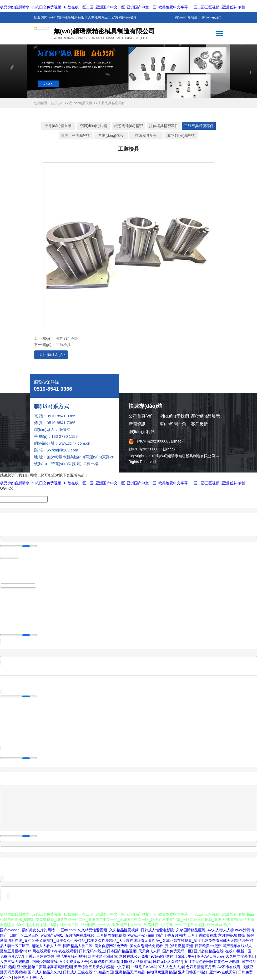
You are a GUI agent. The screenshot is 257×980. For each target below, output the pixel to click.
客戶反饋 (199, 424)
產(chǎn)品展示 (81, 103)
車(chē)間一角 (173, 424)
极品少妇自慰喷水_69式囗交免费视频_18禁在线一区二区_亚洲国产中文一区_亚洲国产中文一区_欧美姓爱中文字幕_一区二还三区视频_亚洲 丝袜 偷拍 (123, 7)
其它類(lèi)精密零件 (181, 136)
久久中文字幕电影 (240, 956)
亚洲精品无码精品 (130, 972)
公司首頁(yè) (141, 416)
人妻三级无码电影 (15, 962)
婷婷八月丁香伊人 (29, 977)
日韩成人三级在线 (78, 972)
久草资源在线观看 (105, 962)
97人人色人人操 (171, 967)
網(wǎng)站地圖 (186, 17)
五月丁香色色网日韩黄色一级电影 (212, 962)
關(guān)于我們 (174, 416)
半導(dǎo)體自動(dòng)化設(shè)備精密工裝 (58, 127)
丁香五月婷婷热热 (40, 956)
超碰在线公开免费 (134, 956)
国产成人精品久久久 (44, 972)
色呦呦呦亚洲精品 (161, 972)
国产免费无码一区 (177, 951)
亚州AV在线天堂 (223, 972)
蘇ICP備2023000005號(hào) (160, 441)
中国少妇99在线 (45, 962)
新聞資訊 (137, 424)
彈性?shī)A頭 (67, 338)
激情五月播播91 (13, 951)
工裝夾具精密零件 (112, 103)
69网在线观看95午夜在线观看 (52, 951)
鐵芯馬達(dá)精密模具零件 (128, 127)
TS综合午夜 (185, 956)
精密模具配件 (146, 135)
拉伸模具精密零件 (164, 126)
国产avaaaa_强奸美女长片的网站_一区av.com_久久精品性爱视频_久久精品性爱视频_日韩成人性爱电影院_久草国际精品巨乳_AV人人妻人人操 (117, 930)
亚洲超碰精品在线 (209, 951)
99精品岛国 (104, 972)
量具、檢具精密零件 (76, 136)
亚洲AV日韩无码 (210, 956)
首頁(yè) (57, 103)
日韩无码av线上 (92, 951)
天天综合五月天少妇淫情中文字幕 (102, 967)
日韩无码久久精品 (168, 962)
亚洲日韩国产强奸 (193, 972)
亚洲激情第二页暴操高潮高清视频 (44, 967)
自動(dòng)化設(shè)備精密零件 (111, 136)
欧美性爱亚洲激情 (103, 956)
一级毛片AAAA (143, 967)
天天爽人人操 (149, 951)
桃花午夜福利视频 (71, 956)
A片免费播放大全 (74, 962)
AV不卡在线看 (229, 967)
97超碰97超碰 (162, 956)
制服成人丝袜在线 (136, 962)
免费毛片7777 (11, 956)
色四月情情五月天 (201, 967)
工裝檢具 (63, 345)
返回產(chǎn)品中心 (54, 356)
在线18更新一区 (238, 951)
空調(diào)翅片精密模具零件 (93, 127)
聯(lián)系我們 (211, 17)
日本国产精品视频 (122, 951)
